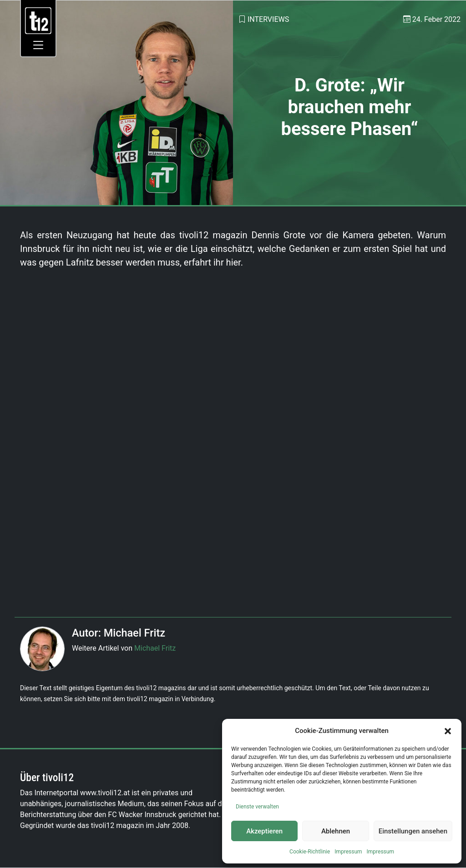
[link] (38, 20)
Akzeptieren (264, 831)
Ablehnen (336, 831)
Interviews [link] (268, 19)
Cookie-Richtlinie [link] (310, 852)
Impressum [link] (348, 852)
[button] (448, 731)
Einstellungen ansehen (413, 831)
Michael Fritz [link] (155, 648)
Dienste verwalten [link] (257, 807)
